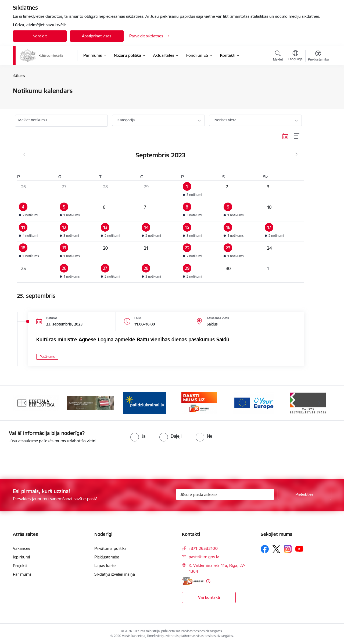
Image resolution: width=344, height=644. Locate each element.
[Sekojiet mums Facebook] (265, 549)
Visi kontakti (209, 597)
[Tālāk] (319, 403)
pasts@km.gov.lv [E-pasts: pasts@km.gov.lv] (204, 557)
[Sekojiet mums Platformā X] (276, 549)
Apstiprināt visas (97, 36)
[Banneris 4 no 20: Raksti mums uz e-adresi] (199, 403)
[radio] (138, 436)
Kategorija (126, 120)
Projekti (20, 566)
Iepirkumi (21, 557)
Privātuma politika (110, 548)
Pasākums (47, 357)
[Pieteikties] (304, 494)
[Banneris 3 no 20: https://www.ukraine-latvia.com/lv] (145, 403)
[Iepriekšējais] (25, 403)
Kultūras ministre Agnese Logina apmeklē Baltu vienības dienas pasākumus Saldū (133, 339)
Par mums (22, 574)
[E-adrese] (193, 581)
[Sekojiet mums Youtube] (299, 549)
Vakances (21, 548)
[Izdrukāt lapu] (318, 89)
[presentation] (45, 459)
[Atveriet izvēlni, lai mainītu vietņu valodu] (295, 56)
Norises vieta (225, 120)
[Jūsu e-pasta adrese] (225, 494)
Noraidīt (40, 36)
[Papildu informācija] (208, 581)
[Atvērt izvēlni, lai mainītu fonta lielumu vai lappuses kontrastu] (318, 56)
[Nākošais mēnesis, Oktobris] (297, 154)
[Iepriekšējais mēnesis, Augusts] (24, 154)
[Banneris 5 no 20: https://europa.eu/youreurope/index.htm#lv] (254, 403)
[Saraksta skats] (297, 136)
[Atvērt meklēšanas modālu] (278, 56)
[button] (201, 191)
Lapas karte (105, 566)
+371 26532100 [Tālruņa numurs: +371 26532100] (203, 548)
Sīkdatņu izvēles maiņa (115, 574)
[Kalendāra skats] (285, 136)
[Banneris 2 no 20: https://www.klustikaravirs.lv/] (90, 403)
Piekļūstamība (107, 557)
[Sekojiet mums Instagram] (288, 549)
